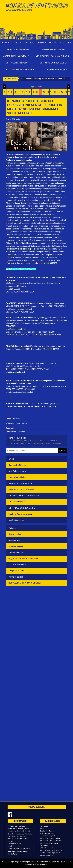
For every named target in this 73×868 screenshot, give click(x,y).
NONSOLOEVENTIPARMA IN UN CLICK (25, 583)
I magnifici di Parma (17, 571)
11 (41, 92)
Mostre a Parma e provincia (20, 70)
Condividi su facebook (15, 432)
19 (69, 92)
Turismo (12, 528)
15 (55, 92)
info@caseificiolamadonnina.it (19, 309)
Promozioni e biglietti (18, 49)
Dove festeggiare (16, 546)
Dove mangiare (15, 534)
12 (44, 92)
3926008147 (19, 844)
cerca (62, 451)
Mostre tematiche (16, 520)
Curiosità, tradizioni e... (18, 564)
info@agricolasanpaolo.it (23, 392)
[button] (17, 43)
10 (37, 92)
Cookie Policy (13, 854)
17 (62, 92)
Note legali (12, 852)
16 (58, 92)
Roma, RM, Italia (13, 119)
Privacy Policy (22, 852)
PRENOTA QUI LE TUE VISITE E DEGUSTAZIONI (26, 335)
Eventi (11, 459)
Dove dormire (14, 540)
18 (66, 92)
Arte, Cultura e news (17, 471)
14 (51, 92)
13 (48, 92)
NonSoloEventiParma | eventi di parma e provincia (37, 7)
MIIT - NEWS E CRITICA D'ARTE (22, 508)
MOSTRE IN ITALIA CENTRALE (22, 489)
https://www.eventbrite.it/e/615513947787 (39, 263)
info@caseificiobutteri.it (16, 329)
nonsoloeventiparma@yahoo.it (19, 831)
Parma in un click (16, 577)
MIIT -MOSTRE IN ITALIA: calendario (24, 496)
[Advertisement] (37, 21)
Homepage (44, 826)
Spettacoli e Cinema (17, 465)
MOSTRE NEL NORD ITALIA (20, 483)
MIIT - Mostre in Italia (18, 502)
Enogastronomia (16, 552)
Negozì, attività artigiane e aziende (23, 559)
